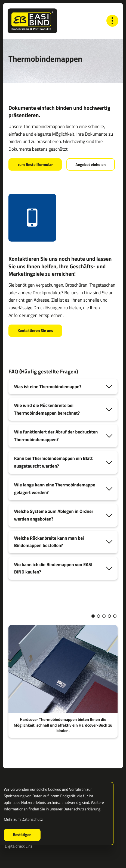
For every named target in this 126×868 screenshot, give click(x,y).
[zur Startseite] (32, 21)
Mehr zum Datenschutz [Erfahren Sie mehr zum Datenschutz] (23, 819)
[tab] (63, 387)
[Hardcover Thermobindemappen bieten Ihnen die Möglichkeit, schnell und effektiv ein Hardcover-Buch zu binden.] (63, 682)
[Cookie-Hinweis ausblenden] (22, 835)
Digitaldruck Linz (19, 846)
